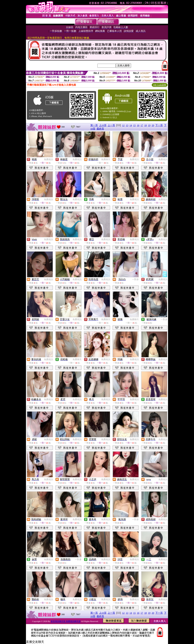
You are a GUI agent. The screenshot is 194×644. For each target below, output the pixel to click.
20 (153, 125)
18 (146, 125)
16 (138, 125)
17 (142, 125)
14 (131, 125)
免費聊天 (106, 159)
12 (123, 125)
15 (134, 125)
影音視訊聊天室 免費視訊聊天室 (66, 621)
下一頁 (159, 125)
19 (149, 125)
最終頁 (100, 129)
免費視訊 (48, 159)
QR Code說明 (160, 85)
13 (127, 125)
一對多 (135, 279)
